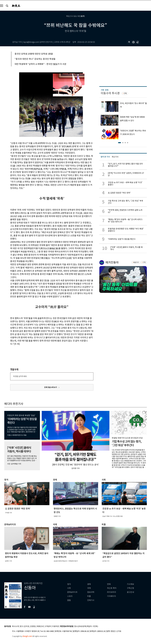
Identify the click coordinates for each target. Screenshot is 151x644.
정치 (69, 584)
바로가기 (136, 262)
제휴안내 (40, 626)
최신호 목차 (112, 588)
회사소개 (15, 626)
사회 (69, 588)
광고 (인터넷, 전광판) (28, 626)
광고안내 (130, 592)
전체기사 (91, 600)
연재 (109, 584)
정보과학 (91, 592)
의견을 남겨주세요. (20, 376)
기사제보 (130, 584)
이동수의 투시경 (110, 93)
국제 (89, 588)
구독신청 (130, 588)
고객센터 (48, 626)
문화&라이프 (72, 592)
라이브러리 (111, 592)
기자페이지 (111, 596)
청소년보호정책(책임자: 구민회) (86, 626)
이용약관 (56, 626)
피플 (89, 596)
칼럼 (69, 600)
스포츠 (70, 596)
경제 (89, 584)
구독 (125, 93)
